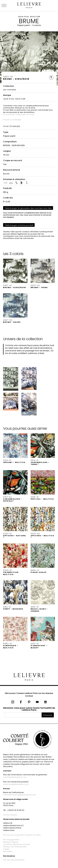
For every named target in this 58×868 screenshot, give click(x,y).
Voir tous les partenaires (14, 860)
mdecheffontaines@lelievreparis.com (20, 795)
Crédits (6, 849)
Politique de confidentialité (15, 847)
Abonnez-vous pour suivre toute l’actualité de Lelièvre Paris (29, 709)
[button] (15, 274)
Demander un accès (25, 114)
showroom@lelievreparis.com (16, 784)
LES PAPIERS (10, 90)
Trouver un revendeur (12, 120)
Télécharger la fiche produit (19, 225)
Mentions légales (11, 842)
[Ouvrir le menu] (8, 5)
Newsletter (8, 851)
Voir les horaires (10, 815)
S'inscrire (48, 715)
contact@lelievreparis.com (15, 777)
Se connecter (9, 114)
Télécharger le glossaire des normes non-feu (28, 208)
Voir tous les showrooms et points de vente (22, 835)
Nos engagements (11, 840)
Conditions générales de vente (17, 844)
